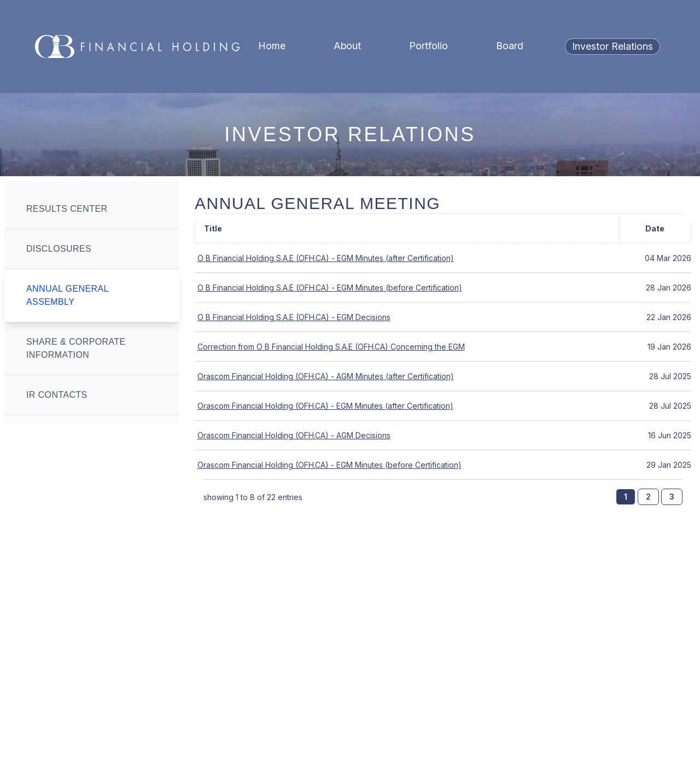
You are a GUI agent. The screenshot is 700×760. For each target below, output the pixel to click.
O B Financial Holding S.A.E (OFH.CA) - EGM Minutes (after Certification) (326, 258)
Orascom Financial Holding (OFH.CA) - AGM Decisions (294, 435)
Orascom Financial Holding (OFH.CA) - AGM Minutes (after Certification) (326, 376)
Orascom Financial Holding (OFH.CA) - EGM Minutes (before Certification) (329, 465)
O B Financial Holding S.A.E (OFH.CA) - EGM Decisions (294, 317)
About (347, 46)
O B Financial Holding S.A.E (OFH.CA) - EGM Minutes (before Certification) (330, 288)
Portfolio (428, 46)
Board (510, 46)
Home (272, 46)
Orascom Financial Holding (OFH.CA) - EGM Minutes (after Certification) (325, 406)
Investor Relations (612, 46)
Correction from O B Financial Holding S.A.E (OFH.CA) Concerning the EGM (331, 347)
